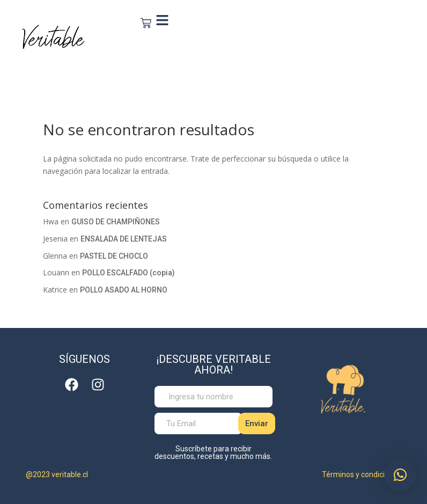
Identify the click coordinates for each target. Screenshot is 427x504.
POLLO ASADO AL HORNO (124, 290)
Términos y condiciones (362, 474)
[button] (400, 475)
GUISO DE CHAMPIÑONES (116, 222)
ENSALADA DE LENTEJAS (124, 239)
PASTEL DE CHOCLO (114, 256)
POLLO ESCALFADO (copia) (128, 273)
